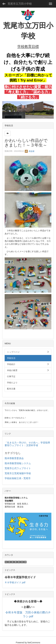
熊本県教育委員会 (14, 458)
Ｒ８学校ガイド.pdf (15, 582)
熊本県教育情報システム (18, 463)
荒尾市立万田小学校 (20, 4)
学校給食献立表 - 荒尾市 (18, 478)
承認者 (30, 151)
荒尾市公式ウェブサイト (18, 468)
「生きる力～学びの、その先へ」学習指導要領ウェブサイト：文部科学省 (27, 444)
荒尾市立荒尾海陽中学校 (18, 473)
